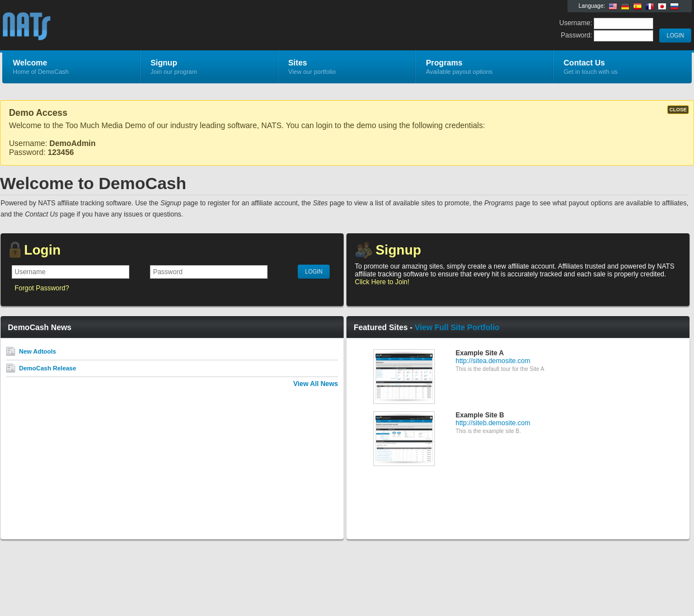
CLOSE (678, 110)
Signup (398, 250)
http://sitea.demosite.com (493, 361)
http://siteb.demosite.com (493, 423)
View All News (316, 384)
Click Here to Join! (382, 282)
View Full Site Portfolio (457, 327)
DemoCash (136, 26)
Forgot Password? (42, 288)
